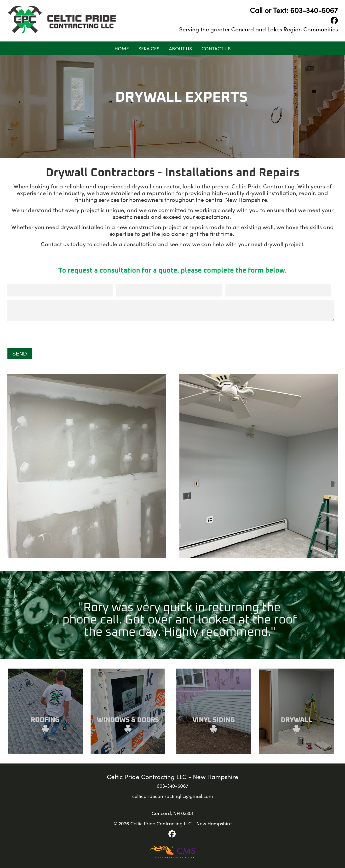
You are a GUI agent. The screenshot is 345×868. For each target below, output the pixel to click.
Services (149, 48)
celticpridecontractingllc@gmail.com (173, 796)
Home (122, 48)
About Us (180, 48)
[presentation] (44, 335)
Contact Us (216, 48)
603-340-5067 (314, 10)
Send (20, 354)
